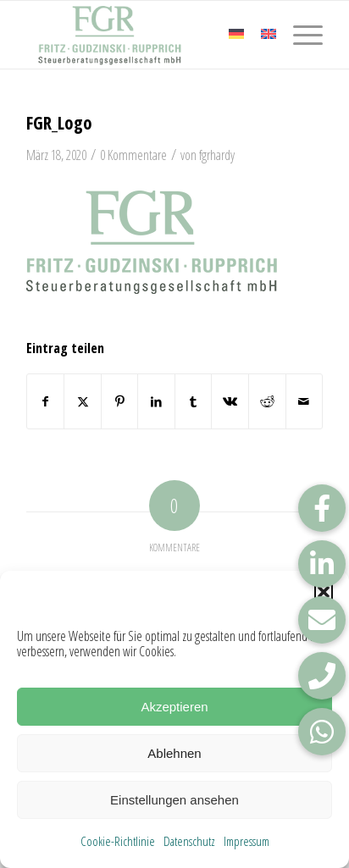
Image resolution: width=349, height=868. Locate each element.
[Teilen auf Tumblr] (194, 401)
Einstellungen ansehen (174, 800)
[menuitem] (299, 35)
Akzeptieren (174, 707)
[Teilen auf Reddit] (267, 401)
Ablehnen (174, 753)
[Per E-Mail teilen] (305, 401)
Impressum (247, 841)
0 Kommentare (133, 155)
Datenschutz (189, 841)
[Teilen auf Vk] (230, 401)
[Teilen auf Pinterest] (120, 401)
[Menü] (299, 35)
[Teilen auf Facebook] (46, 401)
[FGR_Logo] (145, 35)
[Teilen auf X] (83, 401)
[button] (324, 592)
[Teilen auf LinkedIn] (156, 401)
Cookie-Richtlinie (118, 841)
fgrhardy (217, 155)
